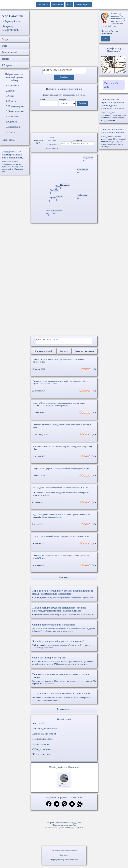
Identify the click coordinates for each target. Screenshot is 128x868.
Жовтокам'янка (16, 111)
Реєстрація (58, 4)
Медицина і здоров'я (42, 741)
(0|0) (94, 371)
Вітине (12, 91)
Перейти (82, 104)
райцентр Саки (11, 21)
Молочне (13, 117)
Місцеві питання (41, 746)
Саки (11, 96)
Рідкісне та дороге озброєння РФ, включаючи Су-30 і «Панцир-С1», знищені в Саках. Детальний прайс (62, 518)
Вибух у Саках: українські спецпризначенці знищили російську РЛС (62, 470)
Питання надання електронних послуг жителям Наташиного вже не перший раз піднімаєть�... (114, 110)
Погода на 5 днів (111, 85)
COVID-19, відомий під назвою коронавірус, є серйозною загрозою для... (64, 596)
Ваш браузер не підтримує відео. (64, 121)
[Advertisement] (64, 39)
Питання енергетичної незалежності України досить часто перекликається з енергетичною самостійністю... (64, 699)
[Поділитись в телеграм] (57, 806)
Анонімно (64, 78)
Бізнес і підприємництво (45, 731)
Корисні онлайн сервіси (44, 736)
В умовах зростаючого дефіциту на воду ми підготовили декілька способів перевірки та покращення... (64, 681)
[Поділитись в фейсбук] (49, 806)
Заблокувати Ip (52, 149)
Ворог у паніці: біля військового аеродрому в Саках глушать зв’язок (62, 538)
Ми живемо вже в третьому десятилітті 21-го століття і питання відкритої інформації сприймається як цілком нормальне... (64, 630)
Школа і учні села (41, 756)
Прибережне (15, 127)
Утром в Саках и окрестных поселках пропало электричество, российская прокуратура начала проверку (59, 406)
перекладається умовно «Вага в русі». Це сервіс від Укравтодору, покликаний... (64, 646)
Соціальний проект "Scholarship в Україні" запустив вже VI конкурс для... (64, 613)
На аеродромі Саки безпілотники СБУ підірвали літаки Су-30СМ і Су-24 (64, 490)
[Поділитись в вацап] (80, 806)
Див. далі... (64, 855)
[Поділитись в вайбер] (64, 806)
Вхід (69, 4)
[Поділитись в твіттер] (72, 806)
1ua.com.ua (43, 4)
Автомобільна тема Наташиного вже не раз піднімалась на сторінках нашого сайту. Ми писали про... (15, 161)
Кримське (13, 86)
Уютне (12, 132)
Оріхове (13, 122)
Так (105, 39)
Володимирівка (16, 106)
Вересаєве (14, 101)
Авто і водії (38, 725)
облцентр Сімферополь (10, 28)
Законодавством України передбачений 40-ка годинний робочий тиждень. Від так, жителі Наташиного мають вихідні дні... (114, 138)
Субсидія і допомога (42, 751)
